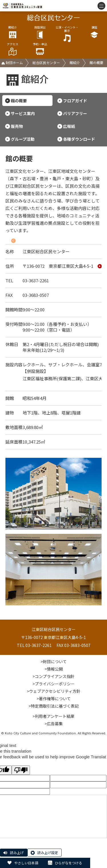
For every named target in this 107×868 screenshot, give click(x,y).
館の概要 (19, 101)
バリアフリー (75, 113)
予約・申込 (40, 49)
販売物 (17, 126)
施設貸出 (40, 32)
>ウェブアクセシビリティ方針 (54, 691)
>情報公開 (54, 669)
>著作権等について (54, 699)
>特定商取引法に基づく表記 (54, 706)
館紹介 (13, 32)
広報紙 (69, 126)
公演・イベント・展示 (67, 34)
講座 (94, 32)
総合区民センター (46, 63)
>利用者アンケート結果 (53, 716)
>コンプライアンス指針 (53, 676)
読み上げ (17, 852)
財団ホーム (12, 63)
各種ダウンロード (79, 139)
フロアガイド (75, 101)
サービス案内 (23, 113)
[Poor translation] (21, 770)
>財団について (54, 661)
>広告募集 (54, 724)
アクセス (13, 49)
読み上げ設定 (48, 852)
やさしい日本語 (26, 863)
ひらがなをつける (68, 863)
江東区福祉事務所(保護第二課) (52, 378)
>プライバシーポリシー (54, 684)
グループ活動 (23, 139)
